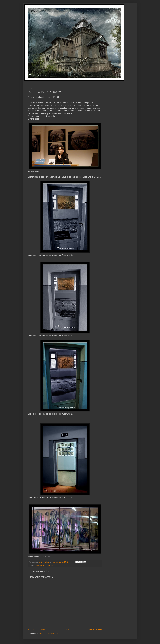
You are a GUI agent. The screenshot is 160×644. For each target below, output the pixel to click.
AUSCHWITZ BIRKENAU (45, 565)
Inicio (67, 630)
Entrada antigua (95, 630)
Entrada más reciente (37, 630)
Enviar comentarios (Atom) (49, 634)
